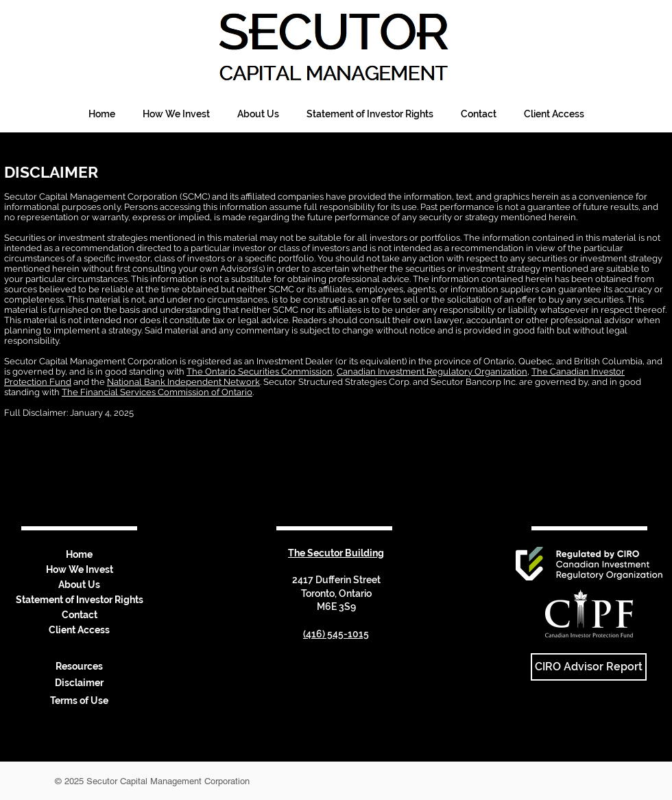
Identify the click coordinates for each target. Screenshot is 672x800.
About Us (79, 585)
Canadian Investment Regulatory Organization (432, 372)
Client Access (79, 630)
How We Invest (80, 569)
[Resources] (79, 667)
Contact (80, 615)
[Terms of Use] (79, 701)
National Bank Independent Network (183, 382)
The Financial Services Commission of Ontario (157, 392)
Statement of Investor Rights (80, 600)
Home (79, 554)
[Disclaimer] (79, 683)
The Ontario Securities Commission (260, 372)
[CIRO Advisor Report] (589, 667)
